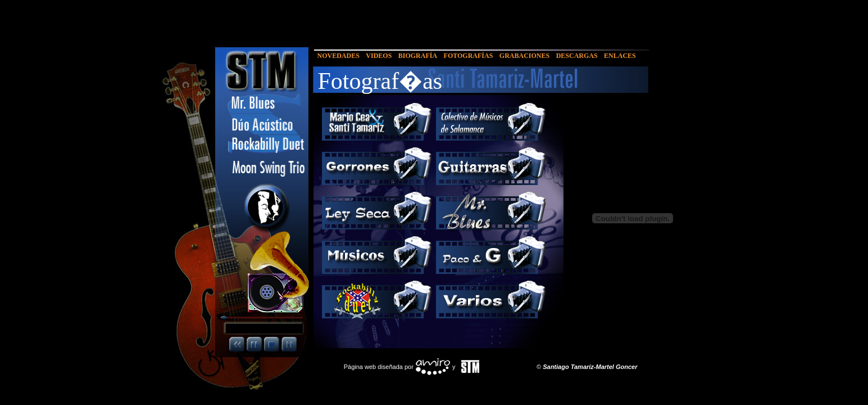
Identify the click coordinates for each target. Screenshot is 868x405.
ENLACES (620, 56)
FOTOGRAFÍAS (469, 56)
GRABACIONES (524, 56)
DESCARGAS (577, 56)
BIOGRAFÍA (418, 56)
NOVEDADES (338, 56)
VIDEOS (379, 56)
